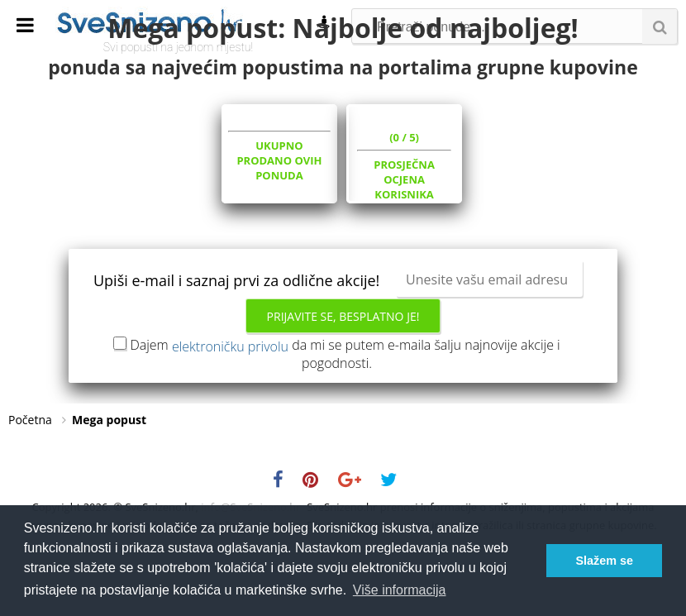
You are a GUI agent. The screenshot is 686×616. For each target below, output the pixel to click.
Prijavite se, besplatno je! (343, 382)
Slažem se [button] (604, 561)
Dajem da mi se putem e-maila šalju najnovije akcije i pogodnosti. (345, 420)
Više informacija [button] (400, 590)
